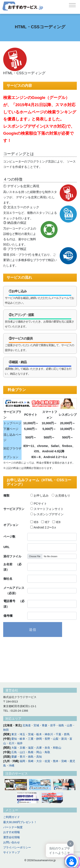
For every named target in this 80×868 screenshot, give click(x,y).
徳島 (31, 757)
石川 (12, 743)
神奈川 (49, 734)
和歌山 (57, 748)
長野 (47, 739)
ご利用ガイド (12, 817)
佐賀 (47, 761)
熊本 (56, 761)
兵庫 (39, 748)
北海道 (27, 725)
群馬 (67, 734)
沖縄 (12, 766)
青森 (45, 725)
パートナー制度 (13, 827)
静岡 (39, 739)
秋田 (6, 730)
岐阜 (22, 739)
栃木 (39, 734)
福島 (61, 725)
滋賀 (31, 748)
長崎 (31, 761)
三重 (31, 739)
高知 (39, 757)
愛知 (14, 739)
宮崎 (64, 761)
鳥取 (47, 752)
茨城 (31, 734)
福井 (20, 743)
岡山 (39, 752)
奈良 (47, 748)
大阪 (14, 748)
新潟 (64, 739)
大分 (39, 761)
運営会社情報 (12, 837)
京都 (22, 748)
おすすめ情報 (12, 832)
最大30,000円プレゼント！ (20, 822)
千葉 (58, 734)
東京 (14, 734)
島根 (31, 752)
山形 (70, 725)
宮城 (36, 725)
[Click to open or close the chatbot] (71, 861)
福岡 (22, 761)
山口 (22, 752)
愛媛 (14, 757)
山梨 (56, 739)
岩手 (53, 725)
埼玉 (22, 734)
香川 (22, 757)
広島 (14, 752)
